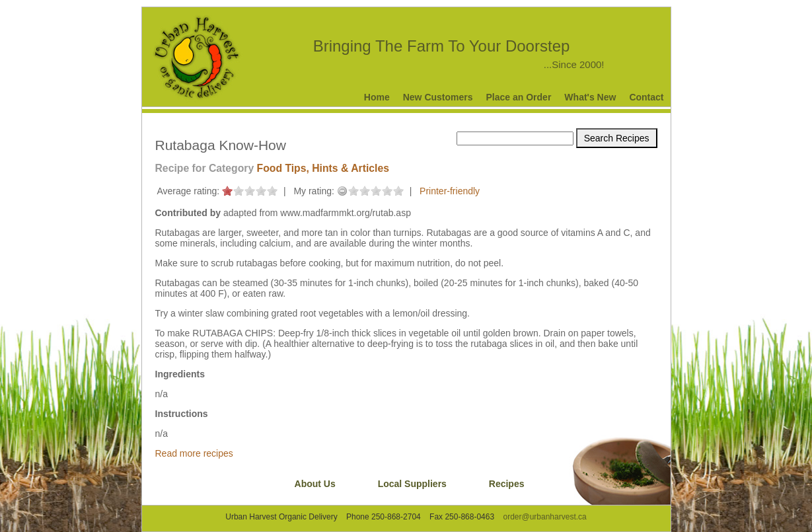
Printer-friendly (450, 191)
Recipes (507, 484)
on (227, 191)
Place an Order (519, 97)
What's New (590, 97)
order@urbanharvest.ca (544, 517)
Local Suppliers (412, 484)
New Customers (438, 97)
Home (377, 97)
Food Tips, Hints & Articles (323, 168)
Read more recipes (194, 453)
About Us (315, 484)
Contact (646, 97)
